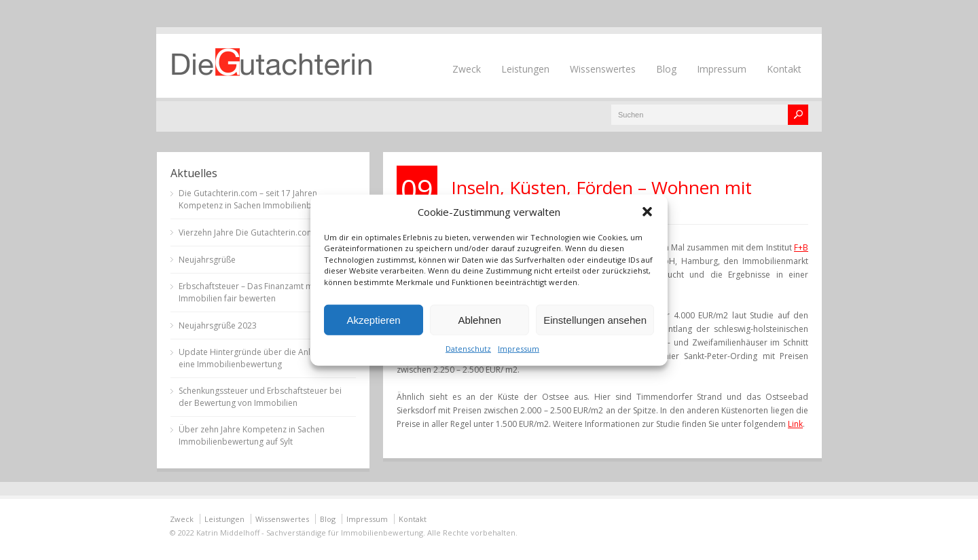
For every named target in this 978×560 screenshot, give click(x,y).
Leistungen (525, 69)
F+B (801, 247)
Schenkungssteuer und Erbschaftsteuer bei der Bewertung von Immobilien (260, 397)
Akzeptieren (373, 319)
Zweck (467, 69)
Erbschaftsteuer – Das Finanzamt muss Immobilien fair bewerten (252, 292)
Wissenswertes (603, 69)
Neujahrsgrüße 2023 (218, 325)
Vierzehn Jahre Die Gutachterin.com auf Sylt (261, 232)
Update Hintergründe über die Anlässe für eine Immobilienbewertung (260, 358)
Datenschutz (468, 349)
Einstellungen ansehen (595, 319)
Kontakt (784, 69)
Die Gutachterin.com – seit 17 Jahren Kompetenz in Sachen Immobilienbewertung (263, 199)
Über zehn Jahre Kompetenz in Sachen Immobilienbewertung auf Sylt (252, 435)
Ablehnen (479, 319)
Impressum (519, 349)
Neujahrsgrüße (207, 260)
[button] (647, 211)
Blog (666, 69)
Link (795, 424)
